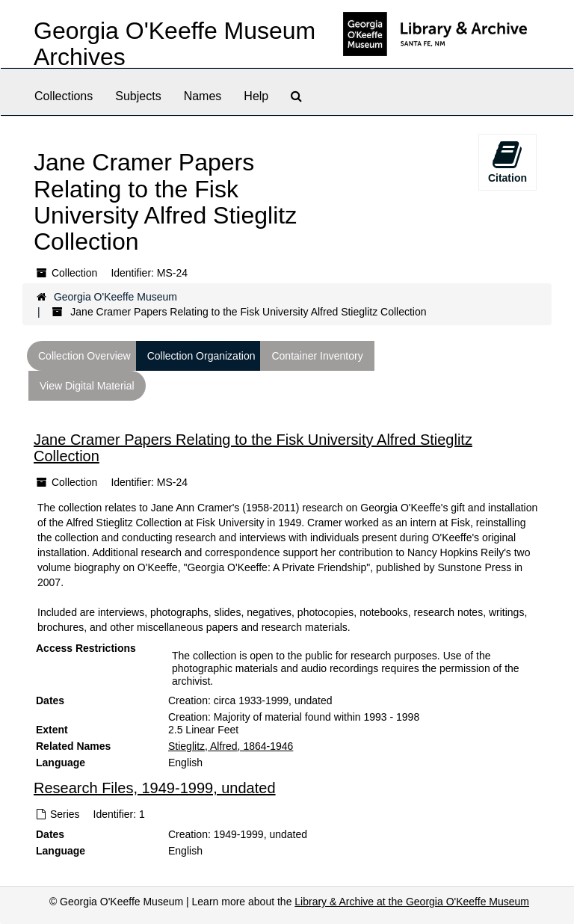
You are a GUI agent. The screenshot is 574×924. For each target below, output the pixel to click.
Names (203, 96)
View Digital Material (87, 386)
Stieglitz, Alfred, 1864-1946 (231, 746)
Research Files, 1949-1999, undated (155, 789)
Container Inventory (317, 356)
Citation (507, 161)
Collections (64, 96)
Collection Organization (201, 356)
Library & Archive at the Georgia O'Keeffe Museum (412, 902)
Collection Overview (84, 356)
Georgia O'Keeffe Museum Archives (175, 44)
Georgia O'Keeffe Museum (115, 297)
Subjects (138, 96)
